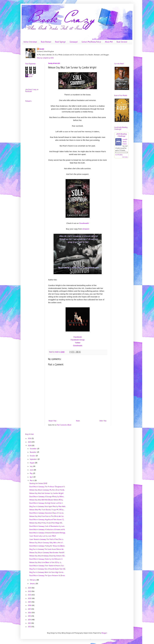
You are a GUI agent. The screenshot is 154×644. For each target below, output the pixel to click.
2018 (30, 606)
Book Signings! (60, 42)
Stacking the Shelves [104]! (38, 484)
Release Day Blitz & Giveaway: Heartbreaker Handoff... (47, 553)
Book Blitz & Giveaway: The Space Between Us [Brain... (47, 576)
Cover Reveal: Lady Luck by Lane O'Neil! (43, 536)
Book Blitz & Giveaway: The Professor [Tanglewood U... (47, 487)
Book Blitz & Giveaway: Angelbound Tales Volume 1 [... (47, 520)
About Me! (109, 42)
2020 (30, 599)
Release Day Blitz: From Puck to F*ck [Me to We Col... (47, 516)
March (32, 481)
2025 (30, 442)
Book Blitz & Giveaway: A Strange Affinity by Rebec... (47, 497)
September (34, 459)
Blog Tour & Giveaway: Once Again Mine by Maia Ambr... (48, 507)
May (31, 474)
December (34, 449)
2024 (30, 446)
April (32, 477)
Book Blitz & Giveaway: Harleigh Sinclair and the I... (46, 503)
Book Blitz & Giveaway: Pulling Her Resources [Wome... (47, 546)
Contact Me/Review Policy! (91, 42)
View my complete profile (45, 58)
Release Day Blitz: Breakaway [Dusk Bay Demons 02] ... (47, 556)
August (32, 463)
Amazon (86, 229)
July (31, 467)
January (33, 584)
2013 (30, 623)
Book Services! (122, 42)
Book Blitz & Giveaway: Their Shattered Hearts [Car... (47, 566)
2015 (30, 616)
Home (78, 421)
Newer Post (53, 421)
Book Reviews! (46, 42)
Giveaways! (74, 42)
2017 (30, 609)
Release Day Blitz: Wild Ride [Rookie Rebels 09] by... (46, 500)
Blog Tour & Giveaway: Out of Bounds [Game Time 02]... (47, 569)
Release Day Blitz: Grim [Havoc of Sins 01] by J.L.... (46, 563)
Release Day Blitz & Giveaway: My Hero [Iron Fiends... (47, 490)
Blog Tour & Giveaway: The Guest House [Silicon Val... (47, 549)
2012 (30, 627)
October (33, 456)
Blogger (104, 633)
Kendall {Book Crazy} (125, 142)
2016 (30, 613)
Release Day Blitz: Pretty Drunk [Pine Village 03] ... (46, 523)
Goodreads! (84, 223)
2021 (30, 595)
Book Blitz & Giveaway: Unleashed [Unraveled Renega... (47, 533)
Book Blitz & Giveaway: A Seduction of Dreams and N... (47, 530)
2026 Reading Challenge (122, 135)
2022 (30, 591)
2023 (30, 588)
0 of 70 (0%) (119, 155)
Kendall (42, 49)
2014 (30, 620)
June (32, 470)
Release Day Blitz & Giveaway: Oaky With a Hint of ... (46, 543)
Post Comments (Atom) (64, 425)
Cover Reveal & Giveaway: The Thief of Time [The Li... (47, 539)
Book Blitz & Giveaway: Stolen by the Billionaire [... (46, 559)
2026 (30, 439)
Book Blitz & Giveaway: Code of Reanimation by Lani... (47, 526)
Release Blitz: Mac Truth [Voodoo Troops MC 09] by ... (47, 510)
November (33, 452)
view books (125, 157)
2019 (30, 602)
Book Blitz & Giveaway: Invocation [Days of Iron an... (47, 513)
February (33, 580)
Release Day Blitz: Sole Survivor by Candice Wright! (47, 493)
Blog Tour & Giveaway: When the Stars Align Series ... (47, 572)
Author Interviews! (30, 42)
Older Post (103, 421)
